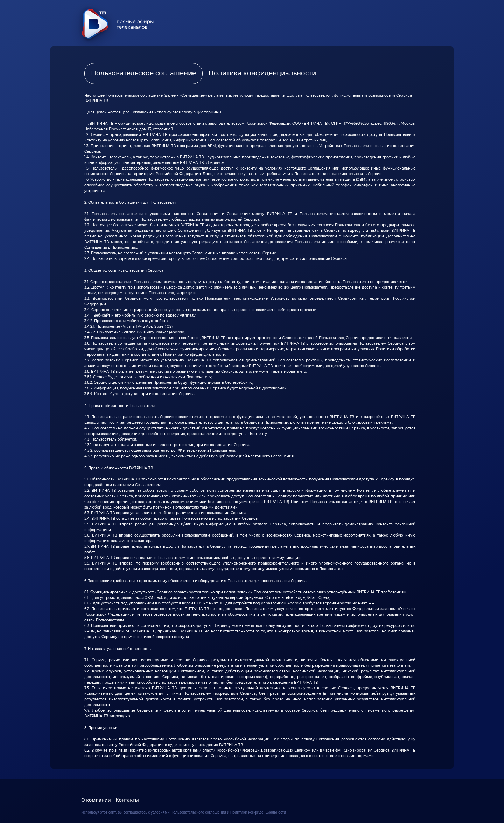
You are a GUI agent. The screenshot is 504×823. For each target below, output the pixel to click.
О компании (96, 800)
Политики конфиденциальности (258, 812)
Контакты (127, 800)
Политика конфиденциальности (262, 73)
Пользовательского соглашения (199, 812)
